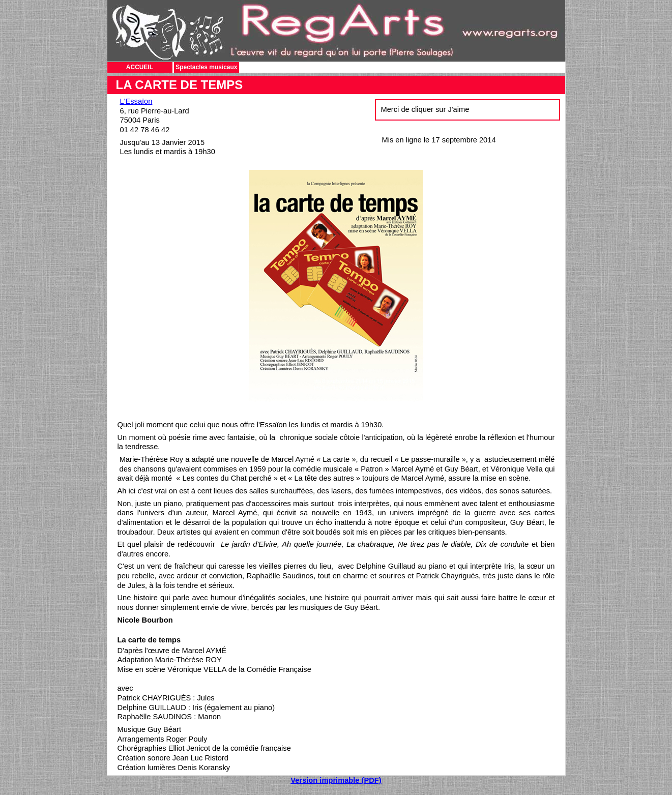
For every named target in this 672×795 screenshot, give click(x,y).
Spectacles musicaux (206, 67)
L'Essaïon (136, 101)
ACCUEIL (140, 67)
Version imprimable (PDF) (336, 780)
